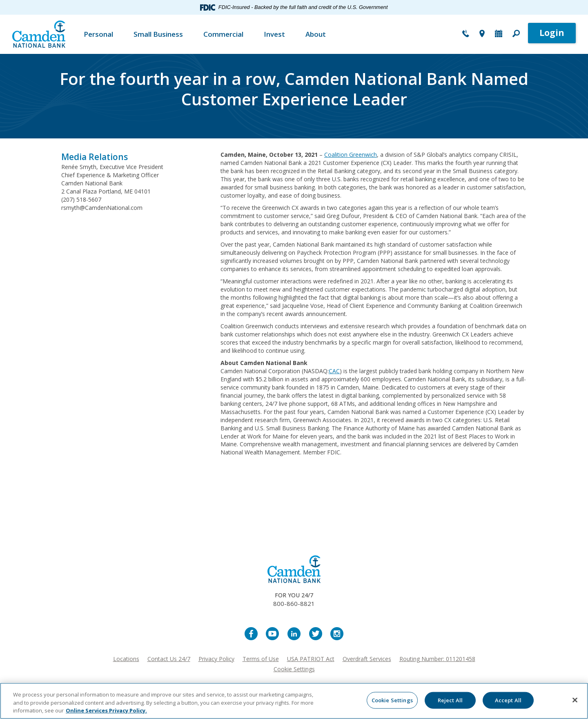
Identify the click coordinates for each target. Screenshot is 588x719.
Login (552, 33)
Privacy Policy (216, 659)
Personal (98, 34)
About (316, 34)
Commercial (223, 34)
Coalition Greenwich (351, 155)
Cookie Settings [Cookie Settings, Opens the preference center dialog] (392, 700)
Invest (274, 34)
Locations (126, 659)
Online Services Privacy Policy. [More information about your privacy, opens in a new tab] (106, 710)
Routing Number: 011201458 (437, 659)
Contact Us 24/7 (169, 659)
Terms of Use (261, 659)
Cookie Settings (294, 669)
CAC (334, 371)
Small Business (158, 34)
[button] (516, 34)
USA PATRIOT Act (311, 659)
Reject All (450, 700)
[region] (294, 701)
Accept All (508, 700)
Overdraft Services (367, 659)
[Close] (575, 700)
